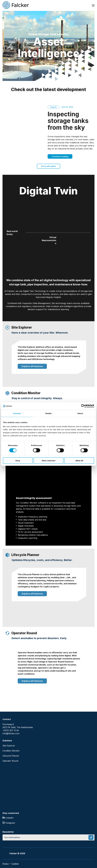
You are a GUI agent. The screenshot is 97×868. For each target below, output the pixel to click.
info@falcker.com (11, 733)
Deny (18, 460)
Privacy (6, 864)
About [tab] (80, 413)
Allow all (79, 460)
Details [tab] (48, 413)
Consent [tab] (17, 413)
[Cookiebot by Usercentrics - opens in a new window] (83, 406)
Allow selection (48, 460)
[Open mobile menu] (93, 5)
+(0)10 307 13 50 (11, 730)
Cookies (15, 864)
